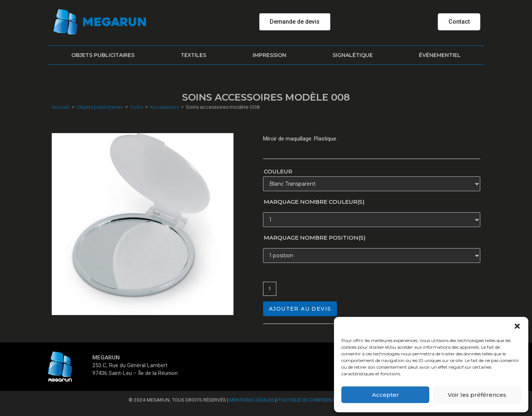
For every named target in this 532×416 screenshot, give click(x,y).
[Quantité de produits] (270, 289)
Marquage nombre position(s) (315, 238)
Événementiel (440, 55)
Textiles (193, 55)
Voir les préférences (477, 395)
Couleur (278, 171)
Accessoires (164, 107)
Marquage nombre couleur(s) (314, 202)
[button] (517, 326)
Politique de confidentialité (313, 400)
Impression (270, 55)
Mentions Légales (252, 400)
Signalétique (353, 55)
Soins (137, 107)
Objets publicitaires (103, 55)
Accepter (386, 395)
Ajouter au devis (300, 309)
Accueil (61, 107)
